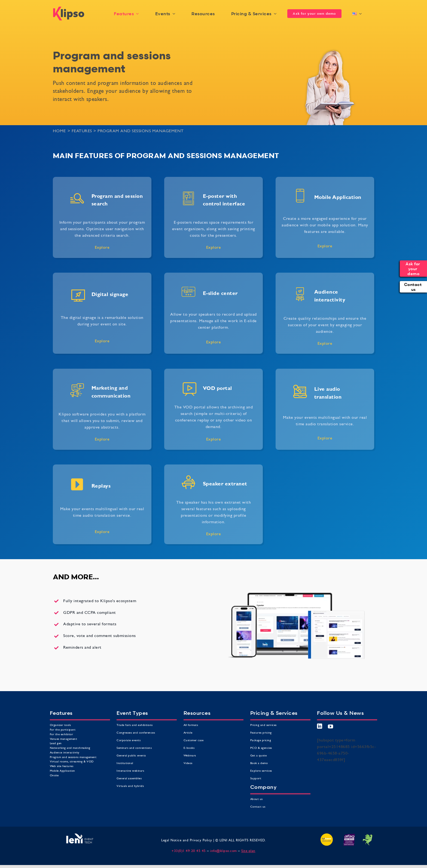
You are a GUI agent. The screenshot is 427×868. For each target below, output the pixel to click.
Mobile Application (62, 771)
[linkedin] (320, 726)
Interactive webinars (130, 771)
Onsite (54, 776)
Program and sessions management (73, 757)
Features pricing (261, 733)
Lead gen (56, 744)
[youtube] (331, 726)
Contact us (258, 807)
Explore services (261, 771)
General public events (131, 756)
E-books (189, 748)
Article (188, 733)
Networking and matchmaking (70, 748)
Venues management (64, 739)
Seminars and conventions (134, 748)
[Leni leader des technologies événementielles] (80, 836)
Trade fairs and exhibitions (135, 725)
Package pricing (261, 741)
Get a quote (259, 756)
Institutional (125, 763)
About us (257, 799)
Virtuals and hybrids (130, 786)
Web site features (62, 766)
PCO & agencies (261, 748)
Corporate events (129, 741)
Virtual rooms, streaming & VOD (72, 762)
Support (256, 779)
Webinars (190, 756)
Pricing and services (263, 725)
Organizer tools (60, 725)
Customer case (194, 741)
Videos (188, 763)
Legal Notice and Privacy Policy (187, 840)
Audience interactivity (65, 753)
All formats (191, 725)
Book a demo (259, 763)
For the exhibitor (62, 735)
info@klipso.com (224, 851)
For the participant (63, 730)
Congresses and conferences (136, 733)
